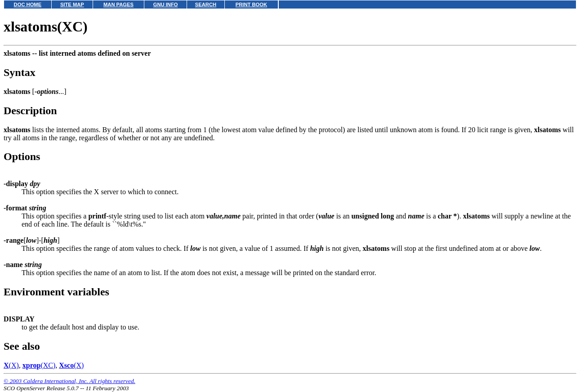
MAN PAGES (118, 4)
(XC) (39, 365)
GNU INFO (166, 4)
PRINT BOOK (251, 4)
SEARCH (206, 4)
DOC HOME (28, 4)
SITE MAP (72, 4)
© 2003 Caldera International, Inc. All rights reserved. (69, 381)
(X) (11, 365)
